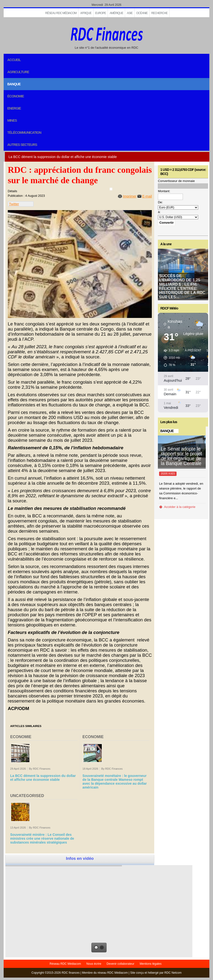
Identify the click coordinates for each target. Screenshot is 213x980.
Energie (14, 108)
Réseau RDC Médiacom (61, 13)
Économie (16, 96)
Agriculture (18, 72)
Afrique (86, 13)
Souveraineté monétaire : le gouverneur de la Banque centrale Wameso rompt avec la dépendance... (181, 286)
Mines (12, 120)
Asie (130, 13)
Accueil (14, 60)
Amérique (116, 13)
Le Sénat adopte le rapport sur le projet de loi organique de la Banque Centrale (181, 456)
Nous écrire (94, 964)
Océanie (142, 13)
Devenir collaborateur (120, 964)
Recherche (159, 13)
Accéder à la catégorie (180, 507)
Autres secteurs (22, 145)
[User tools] (111, 189)
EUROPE (101, 13)
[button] (170, 358)
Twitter (14, 204)
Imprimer (130, 196)
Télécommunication (24, 133)
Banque (14, 84)
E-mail (147, 196)
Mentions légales (151, 964)
